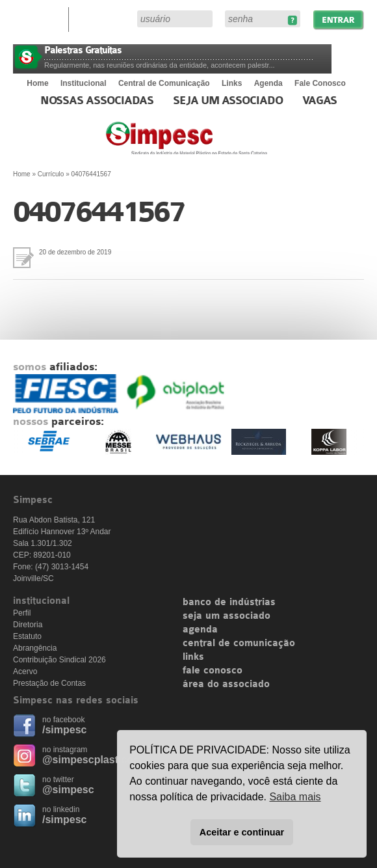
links (193, 657)
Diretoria (28, 625)
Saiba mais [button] (295, 797)
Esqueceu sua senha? (292, 20)
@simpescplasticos (91, 760)
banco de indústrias (229, 603)
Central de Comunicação (164, 83)
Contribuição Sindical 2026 (59, 660)
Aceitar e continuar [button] (242, 832)
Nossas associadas (97, 101)
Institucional (84, 83)
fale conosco (213, 671)
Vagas (320, 101)
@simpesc (68, 790)
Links (232, 83)
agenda (200, 630)
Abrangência (35, 648)
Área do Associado (105, 18)
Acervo (25, 671)
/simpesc (64, 730)
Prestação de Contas (49, 683)
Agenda (268, 83)
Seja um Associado (228, 101)
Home (37, 83)
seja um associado (227, 616)
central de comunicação (239, 644)
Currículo (51, 174)
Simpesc (218, 144)
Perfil (22, 613)
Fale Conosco (320, 83)
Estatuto (27, 636)
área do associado (226, 685)
